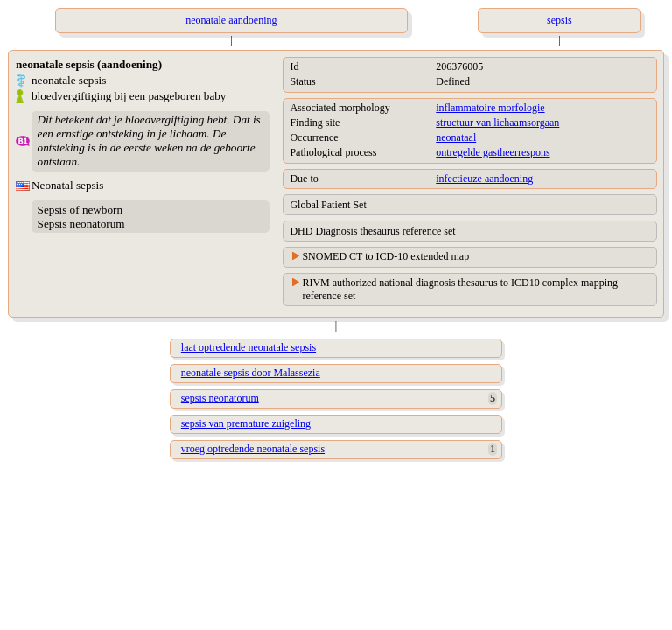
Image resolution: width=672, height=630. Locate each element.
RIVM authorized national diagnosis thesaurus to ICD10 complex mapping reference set (460, 289)
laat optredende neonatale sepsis (248, 347)
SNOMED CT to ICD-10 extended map (385, 256)
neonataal (456, 137)
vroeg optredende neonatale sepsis (253, 449)
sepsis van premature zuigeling (246, 423)
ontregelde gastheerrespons (493, 152)
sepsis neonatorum (220, 398)
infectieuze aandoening (484, 178)
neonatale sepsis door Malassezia (251, 373)
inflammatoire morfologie (490, 108)
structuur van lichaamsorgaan (497, 122)
